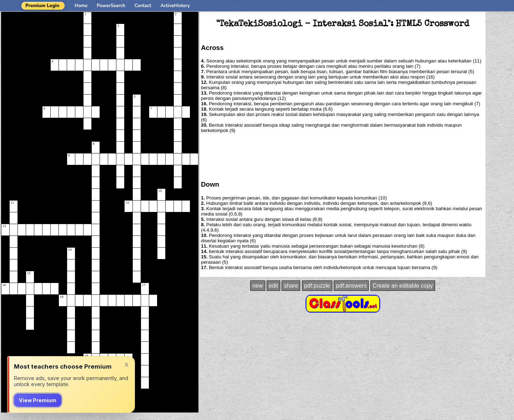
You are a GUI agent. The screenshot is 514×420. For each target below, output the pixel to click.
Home (81, 6)
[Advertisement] (343, 156)
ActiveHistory (175, 6)
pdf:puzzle (317, 286)
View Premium (38, 400)
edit (273, 286)
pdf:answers (351, 286)
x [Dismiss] (126, 364)
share (291, 286)
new (258, 286)
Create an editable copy (403, 286)
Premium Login (42, 6)
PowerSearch (111, 6)
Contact (143, 6)
